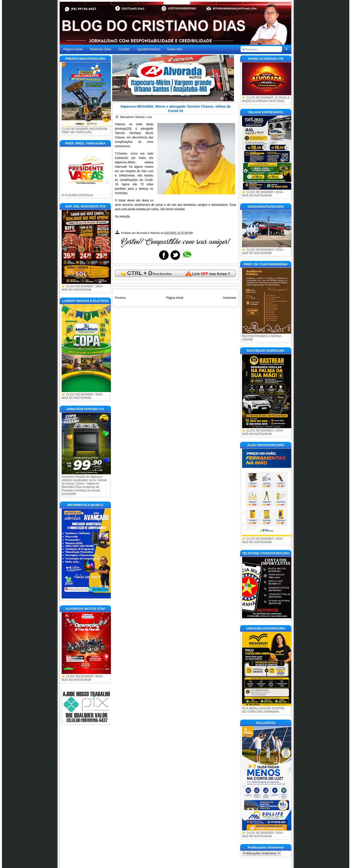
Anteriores (229, 298)
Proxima (120, 298)
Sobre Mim (175, 49)
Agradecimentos (148, 49)
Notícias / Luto (144, 117)
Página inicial (175, 298)
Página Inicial (73, 49)
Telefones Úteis (100, 49)
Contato (124, 49)
